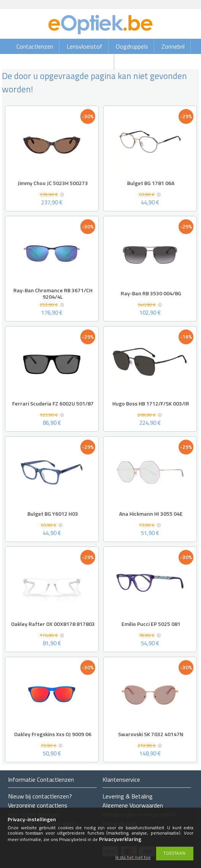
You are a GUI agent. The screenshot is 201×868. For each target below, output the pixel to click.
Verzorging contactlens (38, 805)
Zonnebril (173, 46)
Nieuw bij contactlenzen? (40, 796)
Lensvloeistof (85, 46)
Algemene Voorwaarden (133, 805)
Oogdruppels (132, 46)
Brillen (100, 62)
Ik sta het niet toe (133, 858)
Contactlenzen (35, 46)
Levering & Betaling (128, 796)
